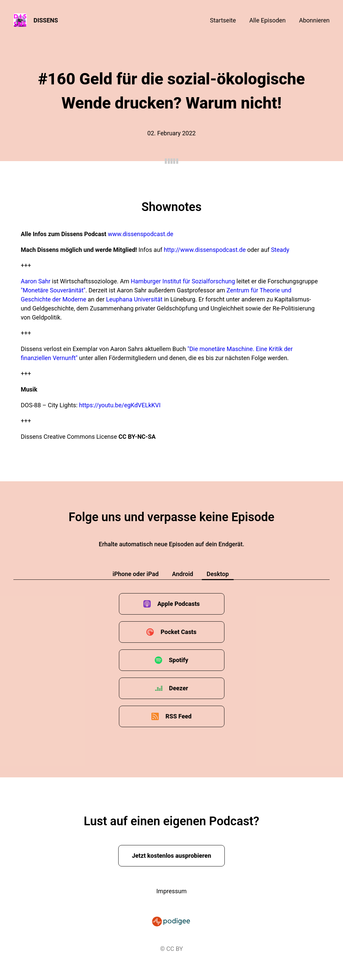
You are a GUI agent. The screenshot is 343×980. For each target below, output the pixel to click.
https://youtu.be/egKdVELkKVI (120, 405)
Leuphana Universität (134, 299)
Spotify (179, 660)
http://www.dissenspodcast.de (205, 250)
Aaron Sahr (36, 281)
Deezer (179, 688)
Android (183, 574)
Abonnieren (314, 20)
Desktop (218, 574)
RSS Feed (179, 716)
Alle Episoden (267, 20)
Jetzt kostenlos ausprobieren (172, 856)
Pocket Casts (178, 632)
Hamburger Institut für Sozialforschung (183, 281)
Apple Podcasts (179, 604)
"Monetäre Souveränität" (53, 290)
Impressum (172, 891)
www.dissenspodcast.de (141, 234)
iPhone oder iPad (136, 574)
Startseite (223, 20)
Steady (280, 250)
